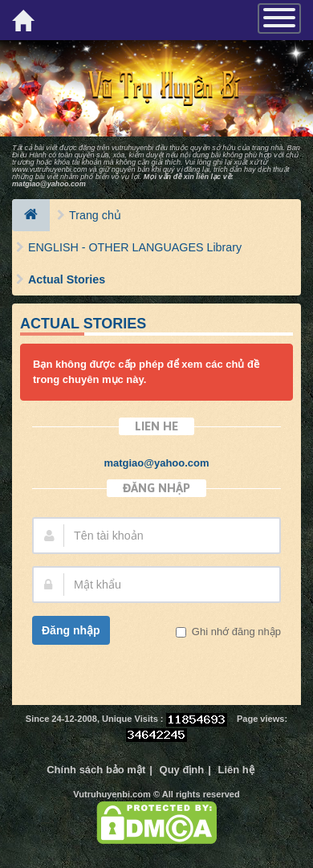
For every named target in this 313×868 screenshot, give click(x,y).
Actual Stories (67, 279)
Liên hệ (236, 770)
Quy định (182, 770)
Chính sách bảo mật (96, 770)
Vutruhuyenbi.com (112, 794)
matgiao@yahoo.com (49, 184)
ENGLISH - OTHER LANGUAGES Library (135, 247)
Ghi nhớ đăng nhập (235, 632)
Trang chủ (95, 215)
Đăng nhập (71, 630)
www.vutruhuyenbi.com (50, 169)
